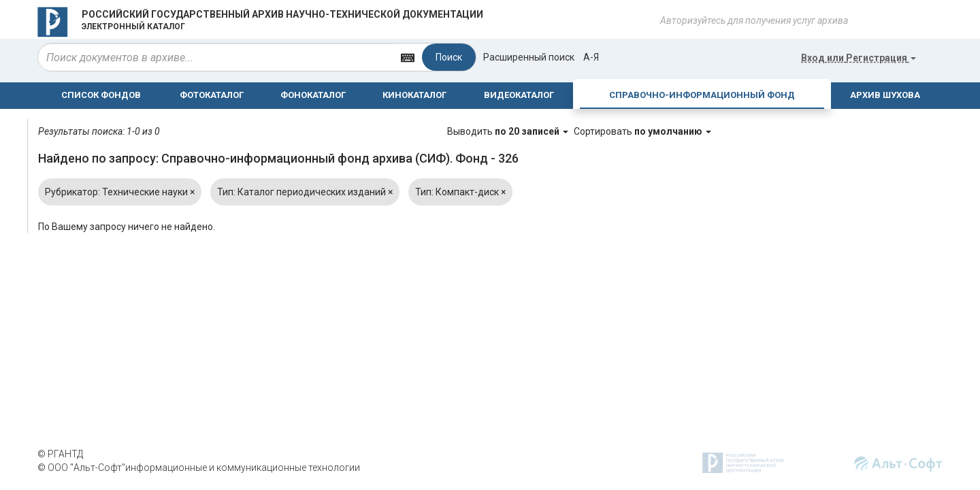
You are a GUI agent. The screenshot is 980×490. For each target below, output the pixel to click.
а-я (591, 57)
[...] (216, 57)
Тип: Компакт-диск (460, 192)
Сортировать (642, 131)
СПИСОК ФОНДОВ (101, 95)
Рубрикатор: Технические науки (120, 192)
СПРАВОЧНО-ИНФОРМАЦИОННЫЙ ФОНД (702, 95)
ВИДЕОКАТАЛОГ (519, 95)
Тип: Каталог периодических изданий (305, 192)
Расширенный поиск (529, 57)
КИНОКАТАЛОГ (414, 95)
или (859, 58)
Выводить (509, 131)
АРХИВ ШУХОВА (885, 95)
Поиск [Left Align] (449, 57)
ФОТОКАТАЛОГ (212, 95)
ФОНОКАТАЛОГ (313, 95)
